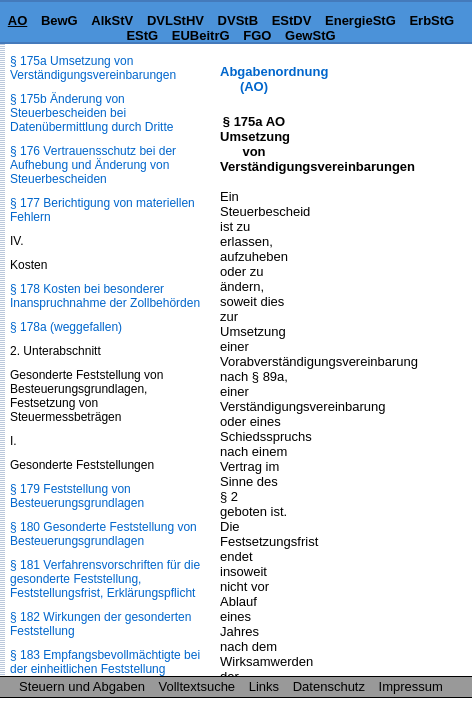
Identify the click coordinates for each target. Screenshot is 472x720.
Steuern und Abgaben (82, 686)
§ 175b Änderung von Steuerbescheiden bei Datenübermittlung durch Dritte (91, 113)
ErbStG (431, 20)
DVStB (238, 20)
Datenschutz (329, 686)
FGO (257, 35)
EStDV (292, 20)
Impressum (411, 686)
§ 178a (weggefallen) (66, 327)
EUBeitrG (201, 35)
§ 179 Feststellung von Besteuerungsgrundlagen (77, 496)
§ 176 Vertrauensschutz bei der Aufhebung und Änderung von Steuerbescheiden (93, 165)
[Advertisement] (372, 126)
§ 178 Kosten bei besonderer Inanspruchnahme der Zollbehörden (105, 296)
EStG (142, 35)
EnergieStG (360, 20)
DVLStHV (175, 20)
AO (18, 20)
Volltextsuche (197, 686)
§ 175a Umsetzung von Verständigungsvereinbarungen (93, 68)
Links (264, 686)
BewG (59, 20)
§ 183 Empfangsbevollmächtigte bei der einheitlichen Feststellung (105, 662)
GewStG (310, 35)
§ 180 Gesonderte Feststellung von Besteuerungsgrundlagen (103, 534)
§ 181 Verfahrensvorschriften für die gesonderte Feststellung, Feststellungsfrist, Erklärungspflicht (105, 579)
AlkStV (112, 20)
